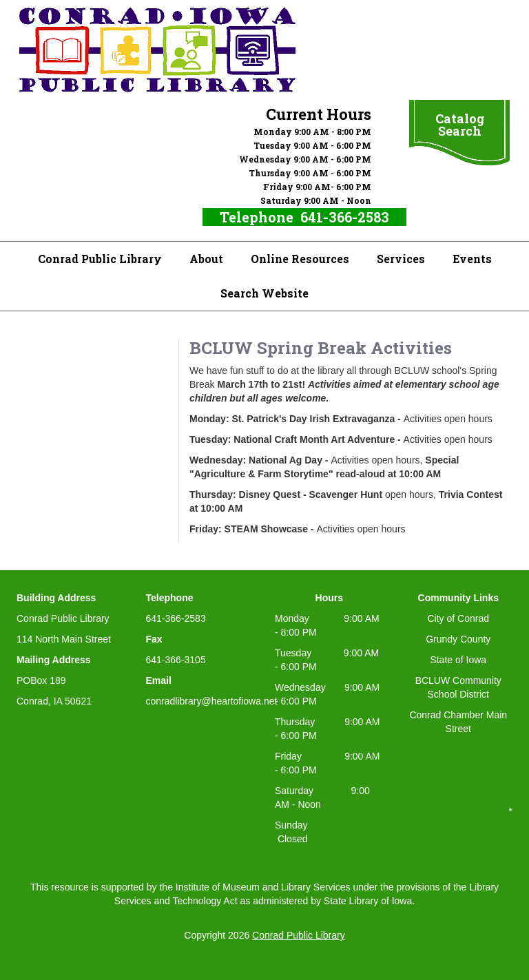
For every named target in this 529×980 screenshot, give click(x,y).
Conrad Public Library (100, 259)
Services (401, 259)
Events (472, 259)
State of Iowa (458, 660)
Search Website (264, 293)
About (206, 259)
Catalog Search (460, 125)
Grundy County (458, 639)
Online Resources (300, 259)
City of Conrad (458, 618)
